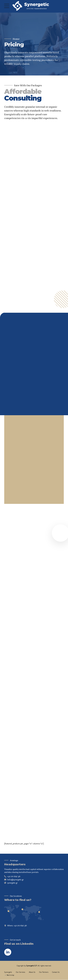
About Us (32, 972)
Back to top (10, 975)
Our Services (20, 972)
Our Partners (44, 972)
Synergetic (8, 972)
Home (16, 39)
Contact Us (56, 972)
